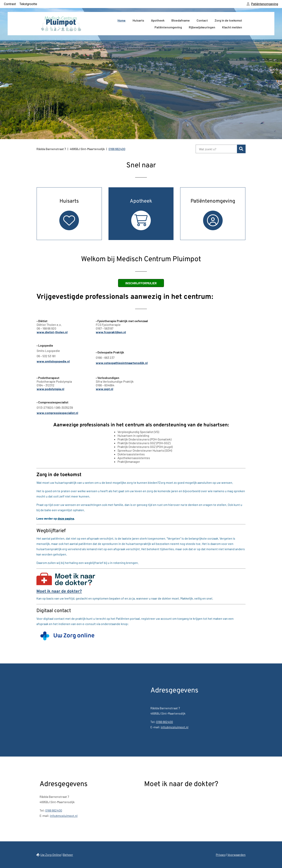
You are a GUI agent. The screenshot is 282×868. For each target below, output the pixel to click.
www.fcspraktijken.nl (111, 332)
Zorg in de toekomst (228, 20)
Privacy (221, 855)
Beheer (68, 855)
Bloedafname (181, 20)
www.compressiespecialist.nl (57, 413)
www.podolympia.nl (50, 389)
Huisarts (138, 20)
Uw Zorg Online (51, 855)
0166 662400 (164, 722)
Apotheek (158, 20)
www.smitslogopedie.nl (53, 361)
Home (122, 20)
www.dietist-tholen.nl (52, 332)
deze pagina (66, 518)
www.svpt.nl (104, 389)
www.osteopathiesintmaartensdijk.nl (122, 363)
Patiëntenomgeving (168, 27)
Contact (202, 20)
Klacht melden (232, 27)
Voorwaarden (236, 855)
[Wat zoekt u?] (216, 149)
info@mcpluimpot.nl (175, 727)
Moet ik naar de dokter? (59, 591)
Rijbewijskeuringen (202, 27)
